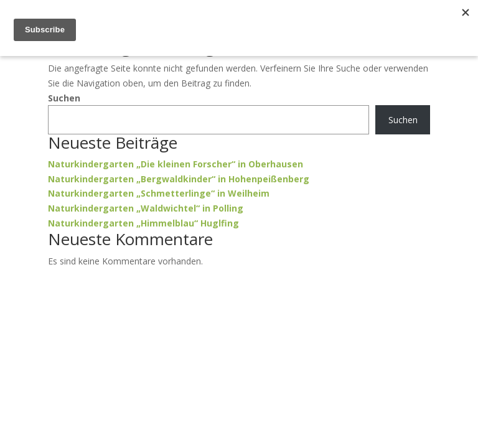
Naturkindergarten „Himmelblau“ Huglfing (143, 223)
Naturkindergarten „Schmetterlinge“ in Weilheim (159, 193)
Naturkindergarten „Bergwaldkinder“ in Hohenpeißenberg (179, 179)
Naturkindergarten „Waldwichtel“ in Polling (146, 208)
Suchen (64, 98)
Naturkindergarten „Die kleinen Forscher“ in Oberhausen (176, 164)
